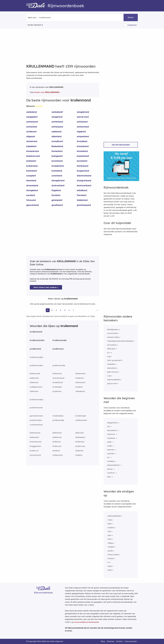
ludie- (110, 442)
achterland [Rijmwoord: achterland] (32, 127)
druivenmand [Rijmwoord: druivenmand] (58, 378)
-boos (110, 570)
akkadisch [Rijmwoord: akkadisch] (112, 368)
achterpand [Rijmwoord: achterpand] (57, 127)
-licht (109, 539)
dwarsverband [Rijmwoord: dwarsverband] (84, 185)
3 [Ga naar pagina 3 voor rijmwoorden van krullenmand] (56, 310)
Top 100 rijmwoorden (121, 145)
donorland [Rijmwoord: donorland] (31, 180)
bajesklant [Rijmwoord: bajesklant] (31, 146)
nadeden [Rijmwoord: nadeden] (111, 364)
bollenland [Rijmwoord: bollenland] (34, 437)
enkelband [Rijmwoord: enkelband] (82, 190)
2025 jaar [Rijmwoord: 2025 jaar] (111, 349)
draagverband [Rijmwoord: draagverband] (84, 180)
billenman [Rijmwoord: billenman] (80, 433)
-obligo (110, 543)
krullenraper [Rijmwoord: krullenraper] (81, 416)
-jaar (109, 535)
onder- (110, 446)
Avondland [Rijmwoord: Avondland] (82, 141)
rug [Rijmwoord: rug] (109, 356)
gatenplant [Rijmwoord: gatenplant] (57, 200)
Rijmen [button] (131, 17)
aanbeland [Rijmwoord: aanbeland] (32, 112)
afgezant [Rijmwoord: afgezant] (31, 136)
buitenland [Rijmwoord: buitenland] (57, 171)
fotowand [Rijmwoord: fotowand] (31, 200)
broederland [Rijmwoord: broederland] (58, 166)
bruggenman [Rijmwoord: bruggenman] (35, 446)
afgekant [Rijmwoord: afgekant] (81, 132)
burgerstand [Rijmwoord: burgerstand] (83, 171)
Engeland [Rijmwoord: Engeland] (56, 190)
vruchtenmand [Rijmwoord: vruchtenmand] (36, 425)
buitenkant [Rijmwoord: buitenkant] (32, 171)
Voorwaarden (131, 641)
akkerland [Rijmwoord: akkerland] (56, 136)
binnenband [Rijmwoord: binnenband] (83, 146)
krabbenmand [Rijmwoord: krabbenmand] (36, 387)
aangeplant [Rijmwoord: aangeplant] (32, 117)
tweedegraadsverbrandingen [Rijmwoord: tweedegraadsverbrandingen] (120, 341)
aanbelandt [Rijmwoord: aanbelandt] (57, 112)
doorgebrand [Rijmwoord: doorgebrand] (58, 180)
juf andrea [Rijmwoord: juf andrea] (112, 345)
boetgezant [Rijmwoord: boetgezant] (57, 156)
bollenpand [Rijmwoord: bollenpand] (80, 437)
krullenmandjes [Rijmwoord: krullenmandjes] (36, 357)
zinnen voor (47, 92)
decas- (110, 469)
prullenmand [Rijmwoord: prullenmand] (36, 332)
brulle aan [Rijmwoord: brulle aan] (57, 446)
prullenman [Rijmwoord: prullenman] (58, 349)
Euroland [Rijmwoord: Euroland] (56, 195)
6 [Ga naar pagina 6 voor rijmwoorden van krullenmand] (69, 310)
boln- (109, 477)
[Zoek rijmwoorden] (51, 18)
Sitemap (110, 641)
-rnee (109, 520)
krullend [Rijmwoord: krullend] (79, 387)
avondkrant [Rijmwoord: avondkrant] (57, 141)
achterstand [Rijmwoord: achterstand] (83, 127)
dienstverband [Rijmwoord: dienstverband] (84, 176)
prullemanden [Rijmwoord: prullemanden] (36, 420)
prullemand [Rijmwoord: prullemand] (35, 349)
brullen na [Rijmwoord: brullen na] (34, 451)
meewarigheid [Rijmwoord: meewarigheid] (113, 380)
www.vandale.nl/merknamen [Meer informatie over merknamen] (87, 622)
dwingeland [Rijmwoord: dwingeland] (32, 190)
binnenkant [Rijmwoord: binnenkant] (57, 151)
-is (108, 562)
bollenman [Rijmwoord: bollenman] (57, 437)
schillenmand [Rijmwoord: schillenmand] (81, 420)
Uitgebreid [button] (132, 25)
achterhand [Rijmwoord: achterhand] (57, 122)
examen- (111, 450)
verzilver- (111, 473)
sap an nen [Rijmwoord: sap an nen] (112, 383)
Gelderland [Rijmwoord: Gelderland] (82, 200)
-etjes (110, 566)
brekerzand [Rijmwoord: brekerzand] (32, 166)
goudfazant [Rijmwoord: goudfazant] (57, 205)
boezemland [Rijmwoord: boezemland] (83, 156)
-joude (110, 551)
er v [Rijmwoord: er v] (109, 353)
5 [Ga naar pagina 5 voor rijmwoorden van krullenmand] (65, 310)
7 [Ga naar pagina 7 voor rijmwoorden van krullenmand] (73, 310)
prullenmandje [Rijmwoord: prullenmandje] (59, 365)
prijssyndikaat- (114, 465)
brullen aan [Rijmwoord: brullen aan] (80, 446)
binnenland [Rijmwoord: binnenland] (82, 151)
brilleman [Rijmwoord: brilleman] (57, 442)
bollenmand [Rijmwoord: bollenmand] (35, 373)
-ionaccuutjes (113, 555)
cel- (109, 426)
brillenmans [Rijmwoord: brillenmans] (80, 373)
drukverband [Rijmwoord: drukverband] (58, 185)
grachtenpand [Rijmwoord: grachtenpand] (84, 205)
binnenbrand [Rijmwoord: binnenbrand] (33, 151)
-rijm (109, 531)
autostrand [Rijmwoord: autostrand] (32, 141)
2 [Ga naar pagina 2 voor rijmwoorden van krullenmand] (52, 310)
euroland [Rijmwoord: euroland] (31, 195)
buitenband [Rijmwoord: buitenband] (82, 166)
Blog (103, 641)
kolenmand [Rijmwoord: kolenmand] (80, 382)
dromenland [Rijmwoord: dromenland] (32, 185)
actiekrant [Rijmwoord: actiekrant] (31, 132)
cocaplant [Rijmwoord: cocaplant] (31, 176)
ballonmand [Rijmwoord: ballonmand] (35, 433)
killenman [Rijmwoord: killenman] (34, 382)
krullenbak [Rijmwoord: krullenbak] (57, 387)
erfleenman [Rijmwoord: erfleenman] (58, 455)
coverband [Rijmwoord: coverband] (57, 176)
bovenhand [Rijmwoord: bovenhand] (57, 161)
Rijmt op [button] (31, 18)
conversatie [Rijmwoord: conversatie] (112, 333)
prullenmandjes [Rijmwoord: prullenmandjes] (36, 400)
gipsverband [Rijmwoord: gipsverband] (32, 205)
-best (109, 524)
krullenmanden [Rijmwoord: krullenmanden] (37, 340)
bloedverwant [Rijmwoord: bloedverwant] (33, 156)
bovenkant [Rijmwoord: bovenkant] (82, 161)
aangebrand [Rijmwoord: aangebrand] (83, 112)
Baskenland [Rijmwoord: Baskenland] (57, 146)
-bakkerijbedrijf (114, 516)
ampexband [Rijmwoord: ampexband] (83, 136)
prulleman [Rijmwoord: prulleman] (57, 391)
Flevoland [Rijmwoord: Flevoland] (82, 195)
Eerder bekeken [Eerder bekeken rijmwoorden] (35, 25)
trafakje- (111, 461)
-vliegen (111, 547)
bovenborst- (112, 430)
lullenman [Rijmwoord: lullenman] (34, 391)
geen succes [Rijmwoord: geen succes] (112, 372)
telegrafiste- (113, 423)
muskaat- (111, 438)
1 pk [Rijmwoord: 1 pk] (109, 376)
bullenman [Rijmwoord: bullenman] (34, 378)
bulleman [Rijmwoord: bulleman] (79, 451)
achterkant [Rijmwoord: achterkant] (82, 122)
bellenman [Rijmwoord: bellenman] (57, 433)
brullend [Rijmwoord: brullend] (56, 451)
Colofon (119, 641)
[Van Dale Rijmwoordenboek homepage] (37, 6)
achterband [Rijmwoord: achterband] (32, 122)
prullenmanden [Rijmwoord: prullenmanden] (36, 365)
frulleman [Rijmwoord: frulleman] (80, 378)
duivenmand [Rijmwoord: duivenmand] (35, 455)
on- (109, 457)
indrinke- (111, 454)
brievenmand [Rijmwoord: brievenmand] (36, 442)
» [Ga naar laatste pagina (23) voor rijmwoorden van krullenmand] (97, 310)
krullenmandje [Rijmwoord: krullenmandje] (60, 340)
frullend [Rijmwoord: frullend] (79, 455)
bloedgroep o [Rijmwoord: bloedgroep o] (113, 329)
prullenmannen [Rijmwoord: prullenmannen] (36, 408)
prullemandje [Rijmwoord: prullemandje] (58, 420)
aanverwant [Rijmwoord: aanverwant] (83, 117)
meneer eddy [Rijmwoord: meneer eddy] (113, 337)
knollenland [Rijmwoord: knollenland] (58, 382)
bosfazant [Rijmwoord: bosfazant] (31, 161)
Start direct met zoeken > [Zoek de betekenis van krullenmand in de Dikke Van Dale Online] (46, 287)
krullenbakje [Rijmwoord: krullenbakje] (58, 416)
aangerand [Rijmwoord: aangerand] (57, 117)
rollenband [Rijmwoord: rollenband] (80, 391)
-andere (111, 528)
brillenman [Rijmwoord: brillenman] (57, 373)
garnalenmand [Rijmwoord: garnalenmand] (36, 416)
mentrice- (111, 434)
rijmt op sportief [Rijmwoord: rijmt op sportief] (114, 360)
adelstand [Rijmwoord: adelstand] (56, 132)
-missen (110, 558)
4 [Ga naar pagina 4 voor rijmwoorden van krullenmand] (61, 310)
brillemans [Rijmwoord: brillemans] (80, 442)
